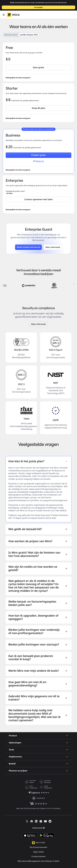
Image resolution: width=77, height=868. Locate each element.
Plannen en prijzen (38, 771)
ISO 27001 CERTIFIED (47, 782)
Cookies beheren (38, 856)
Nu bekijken (38, 7)
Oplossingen (38, 743)
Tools (38, 750)
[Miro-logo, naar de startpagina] (13, 15)
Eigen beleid (38, 852)
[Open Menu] (4, 15)
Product (38, 736)
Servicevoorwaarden (38, 847)
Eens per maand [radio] (11, 35)
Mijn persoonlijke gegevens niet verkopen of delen (38, 861)
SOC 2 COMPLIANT (34, 787)
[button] (38, 68)
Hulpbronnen (38, 757)
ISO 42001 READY (33, 782)
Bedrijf (38, 764)
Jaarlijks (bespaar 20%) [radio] (29, 35)
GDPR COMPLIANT (48, 787)
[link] (38, 324)
